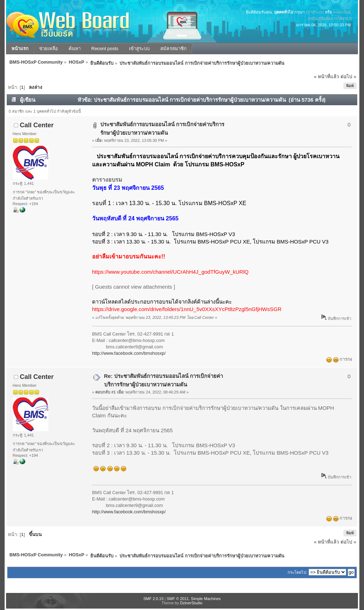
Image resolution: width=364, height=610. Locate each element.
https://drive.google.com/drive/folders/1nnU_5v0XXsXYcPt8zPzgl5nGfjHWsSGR (187, 309)
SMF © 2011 (178, 599)
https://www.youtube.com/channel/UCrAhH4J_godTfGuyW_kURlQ (170, 272)
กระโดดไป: (297, 572)
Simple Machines (206, 599)
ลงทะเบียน (342, 12)
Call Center (37, 125)
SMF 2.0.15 (153, 599)
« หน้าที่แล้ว (326, 77)
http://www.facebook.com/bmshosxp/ (129, 353)
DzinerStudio (191, 603)
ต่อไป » (348, 77)
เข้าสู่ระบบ (315, 12)
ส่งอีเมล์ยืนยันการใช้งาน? (329, 18)
